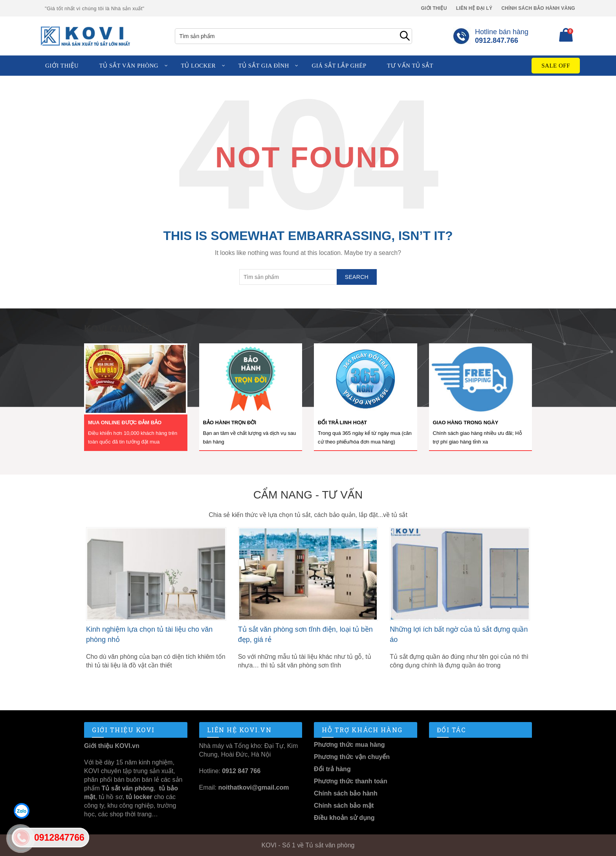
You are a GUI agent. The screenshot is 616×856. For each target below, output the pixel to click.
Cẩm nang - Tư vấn (308, 495)
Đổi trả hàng (332, 769)
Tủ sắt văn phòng (129, 66)
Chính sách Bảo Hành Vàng (538, 8)
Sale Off (556, 66)
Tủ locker (198, 66)
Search (404, 36)
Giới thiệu (434, 8)
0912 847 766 (241, 771)
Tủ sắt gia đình (263, 66)
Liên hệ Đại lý (474, 8)
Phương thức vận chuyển (352, 757)
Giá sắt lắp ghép (339, 66)
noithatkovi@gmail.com (253, 787)
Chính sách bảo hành (346, 793)
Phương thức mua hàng (349, 745)
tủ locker (138, 797)
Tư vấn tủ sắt (410, 66)
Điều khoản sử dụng (344, 818)
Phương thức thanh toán (351, 781)
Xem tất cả (509, 329)
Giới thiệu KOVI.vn (112, 746)
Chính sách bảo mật (344, 806)
